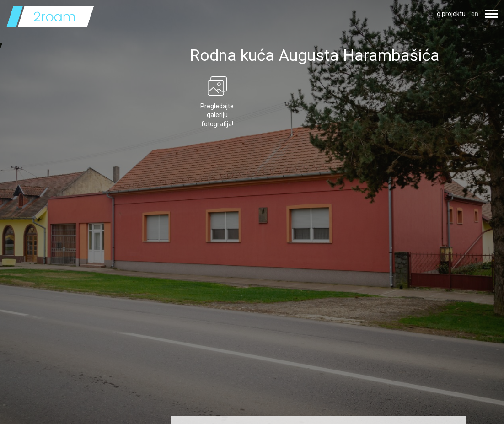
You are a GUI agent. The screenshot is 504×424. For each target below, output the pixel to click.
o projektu (451, 14)
